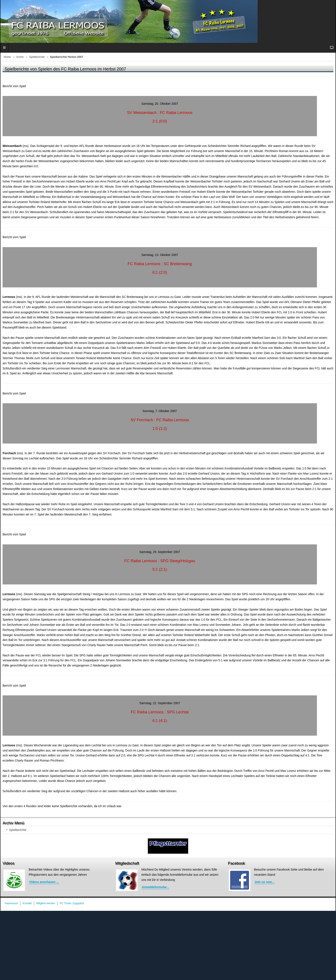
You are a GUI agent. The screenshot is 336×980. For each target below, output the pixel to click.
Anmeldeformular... (155, 887)
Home (7, 57)
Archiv (20, 57)
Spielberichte (37, 57)
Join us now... (264, 882)
